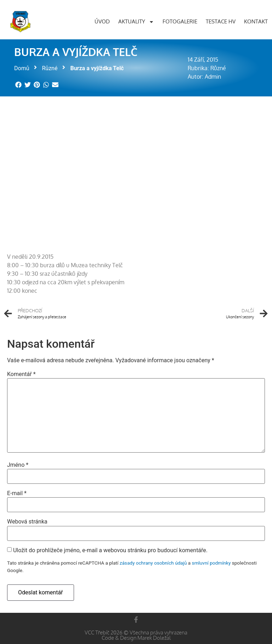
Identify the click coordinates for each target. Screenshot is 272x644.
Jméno (18, 465)
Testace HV (221, 21)
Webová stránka (27, 522)
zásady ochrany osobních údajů (153, 563)
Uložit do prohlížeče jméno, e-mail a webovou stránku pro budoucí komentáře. (110, 550)
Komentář (21, 374)
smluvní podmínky (211, 563)
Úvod (102, 21)
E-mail (17, 493)
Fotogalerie (180, 21)
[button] (19, 85)
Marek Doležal (154, 638)
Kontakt (256, 21)
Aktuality (136, 22)
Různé (50, 68)
